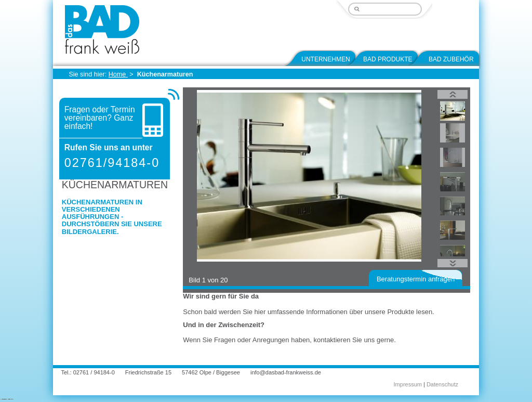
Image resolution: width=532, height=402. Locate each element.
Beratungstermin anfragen (416, 279)
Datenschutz (442, 384)
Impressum (408, 384)
